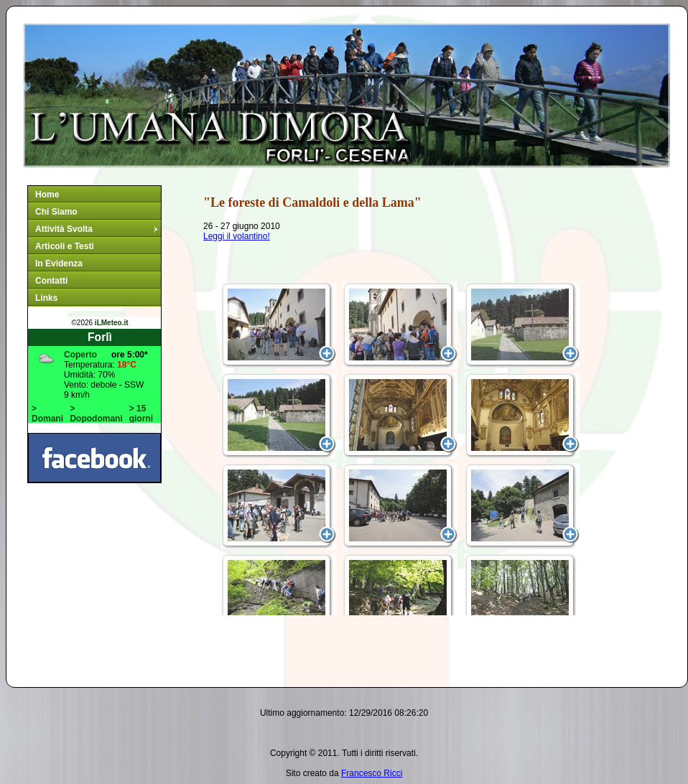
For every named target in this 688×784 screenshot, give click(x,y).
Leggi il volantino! (237, 236)
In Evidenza (59, 263)
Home (47, 195)
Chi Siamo (56, 212)
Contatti (51, 281)
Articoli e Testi (65, 246)
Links (46, 298)
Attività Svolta (97, 229)
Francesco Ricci (372, 773)
